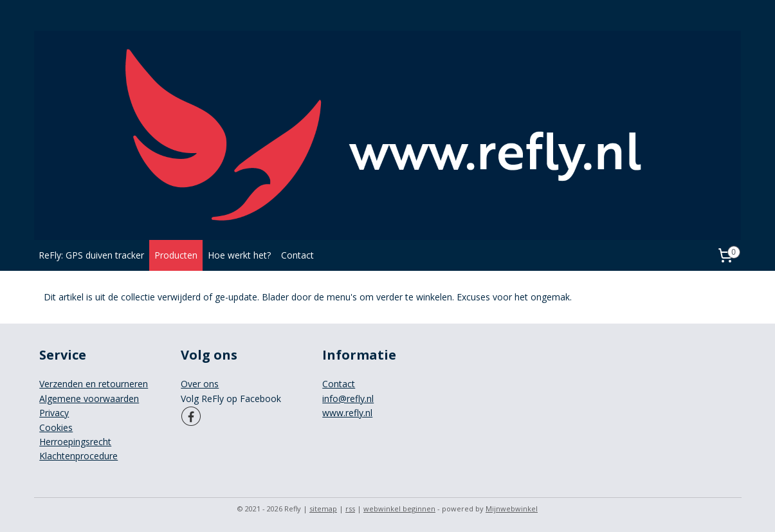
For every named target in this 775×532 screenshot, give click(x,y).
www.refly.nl (347, 413)
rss (350, 509)
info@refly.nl (348, 399)
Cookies (56, 427)
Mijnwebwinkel (512, 509)
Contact (297, 255)
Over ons (200, 384)
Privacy (54, 413)
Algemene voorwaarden (89, 399)
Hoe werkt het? (239, 255)
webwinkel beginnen (399, 509)
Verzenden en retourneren (94, 384)
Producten (176, 255)
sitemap (323, 509)
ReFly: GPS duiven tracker (91, 255)
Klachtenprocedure (78, 456)
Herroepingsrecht (75, 442)
